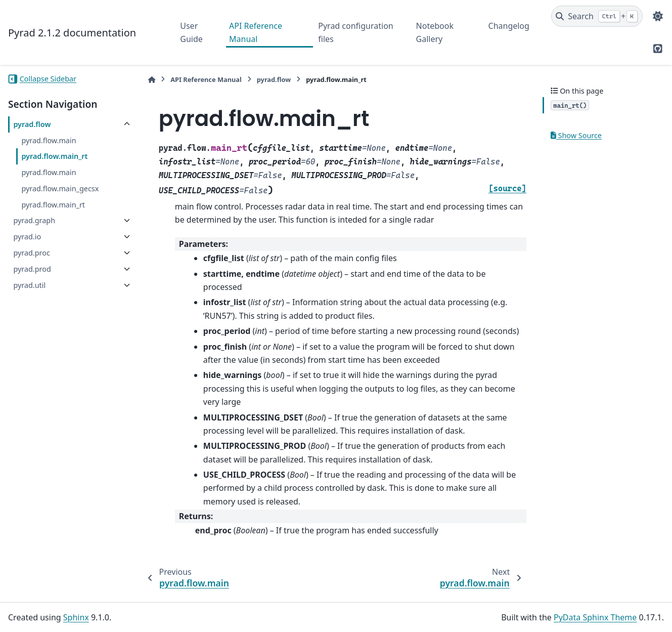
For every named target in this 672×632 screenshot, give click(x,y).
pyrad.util (29, 285)
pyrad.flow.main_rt (54, 156)
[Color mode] (658, 16)
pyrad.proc (31, 253)
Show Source (576, 135)
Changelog (509, 26)
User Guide (191, 32)
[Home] (152, 80)
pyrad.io (27, 237)
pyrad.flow (32, 124)
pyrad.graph (34, 220)
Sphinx (76, 617)
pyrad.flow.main (49, 140)
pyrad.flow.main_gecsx (60, 188)
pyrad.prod (32, 269)
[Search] (597, 16)
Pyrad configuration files (355, 32)
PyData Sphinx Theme (595, 617)
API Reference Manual (256, 32)
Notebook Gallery (435, 32)
